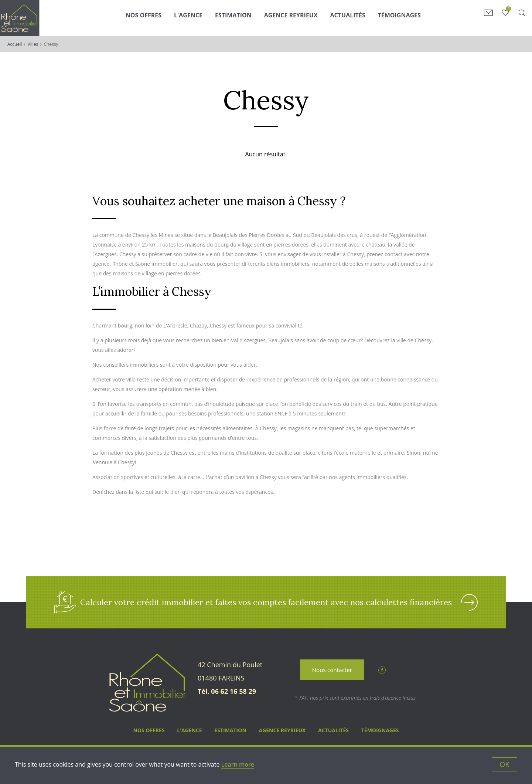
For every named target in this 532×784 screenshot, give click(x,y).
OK (504, 764)
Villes (33, 44)
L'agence (195, 17)
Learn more (238, 764)
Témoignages (406, 17)
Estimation (240, 17)
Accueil (15, 44)
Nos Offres (151, 17)
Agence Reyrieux (298, 17)
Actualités (354, 17)
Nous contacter (332, 671)
